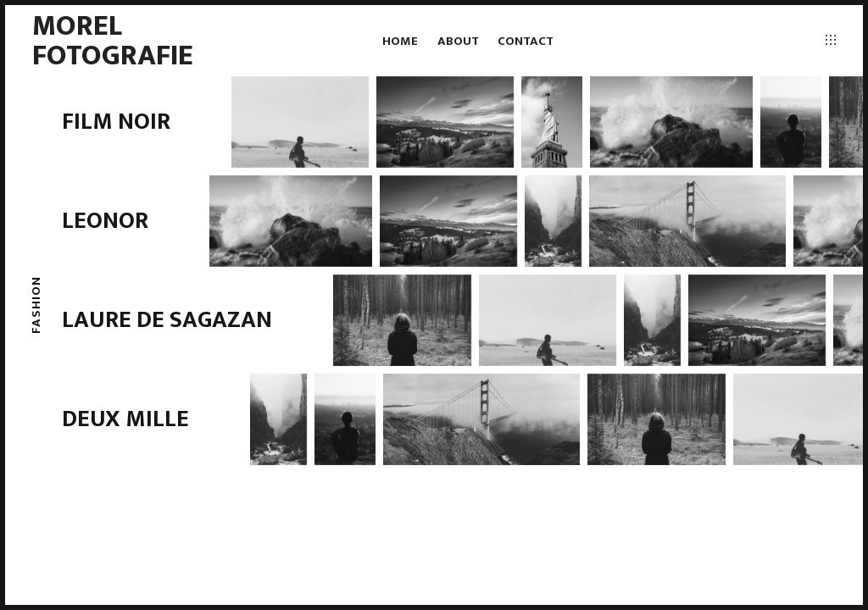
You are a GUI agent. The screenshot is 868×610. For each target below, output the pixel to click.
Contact (526, 41)
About (458, 41)
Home (400, 41)
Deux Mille (125, 419)
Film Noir (116, 122)
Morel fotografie (113, 40)
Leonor (105, 221)
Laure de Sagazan (167, 320)
